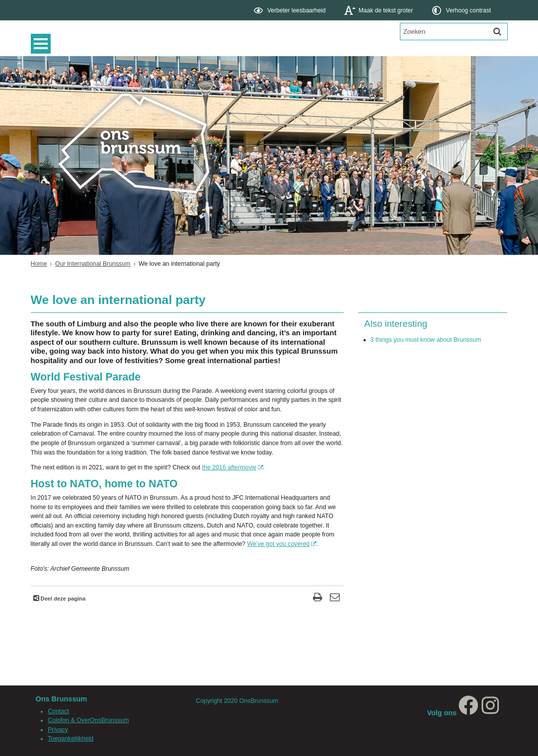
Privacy (58, 730)
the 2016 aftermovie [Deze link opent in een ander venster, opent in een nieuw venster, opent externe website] (230, 467)
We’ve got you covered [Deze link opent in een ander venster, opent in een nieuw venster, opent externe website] (278, 544)
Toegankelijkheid (71, 739)
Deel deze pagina (63, 599)
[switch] (291, 10)
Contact (58, 711)
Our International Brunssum (93, 264)
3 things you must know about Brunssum (426, 340)
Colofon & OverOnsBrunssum (88, 720)
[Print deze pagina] (318, 598)
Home (39, 264)
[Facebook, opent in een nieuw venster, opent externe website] (468, 713)
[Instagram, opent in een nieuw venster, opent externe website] (490, 713)
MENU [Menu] (43, 44)
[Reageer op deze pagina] (335, 598)
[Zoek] (497, 31)
